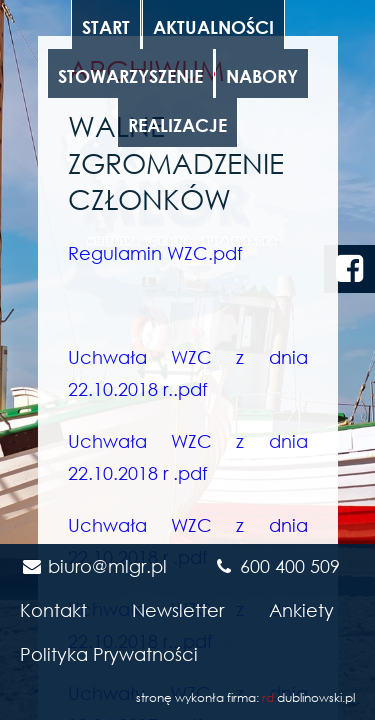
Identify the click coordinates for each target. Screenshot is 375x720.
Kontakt (53, 610)
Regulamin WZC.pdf (155, 253)
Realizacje (177, 125)
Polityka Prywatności (109, 654)
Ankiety (301, 610)
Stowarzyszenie (130, 76)
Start (106, 27)
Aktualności (213, 27)
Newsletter (178, 610)
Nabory (262, 76)
